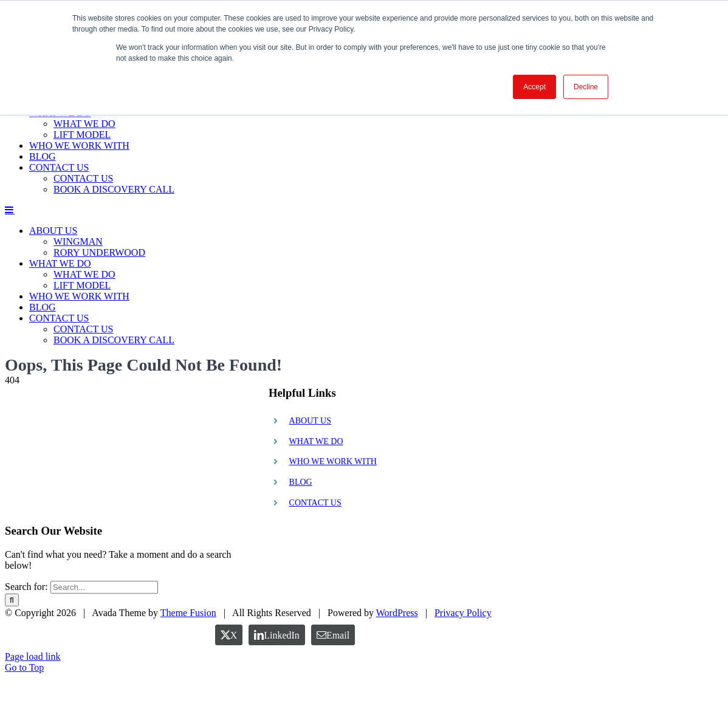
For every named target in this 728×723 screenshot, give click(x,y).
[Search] (12, 600)
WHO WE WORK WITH (333, 461)
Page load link (33, 701)
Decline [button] (586, 87)
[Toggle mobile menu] (10, 210)
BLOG (301, 482)
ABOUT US (310, 421)
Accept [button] (534, 87)
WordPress (397, 658)
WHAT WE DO (316, 441)
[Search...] (104, 587)
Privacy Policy (463, 658)
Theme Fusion (188, 658)
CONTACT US (315, 503)
